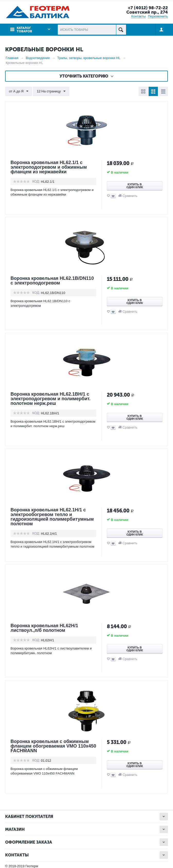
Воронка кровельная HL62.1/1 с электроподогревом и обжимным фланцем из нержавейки (49, 167)
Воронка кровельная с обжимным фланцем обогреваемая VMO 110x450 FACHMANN (53, 746)
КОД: (36, 181)
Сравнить (130, 196)
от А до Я (19, 91)
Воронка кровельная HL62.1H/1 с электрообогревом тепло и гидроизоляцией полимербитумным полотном (52, 517)
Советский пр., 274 (147, 12)
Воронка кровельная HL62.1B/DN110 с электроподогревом (52, 281)
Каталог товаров (24, 30)
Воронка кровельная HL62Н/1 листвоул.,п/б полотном (44, 628)
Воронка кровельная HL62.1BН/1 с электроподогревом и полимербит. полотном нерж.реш (51, 399)
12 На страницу (51, 91)
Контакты (138, 16)
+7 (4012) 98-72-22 (148, 8)
